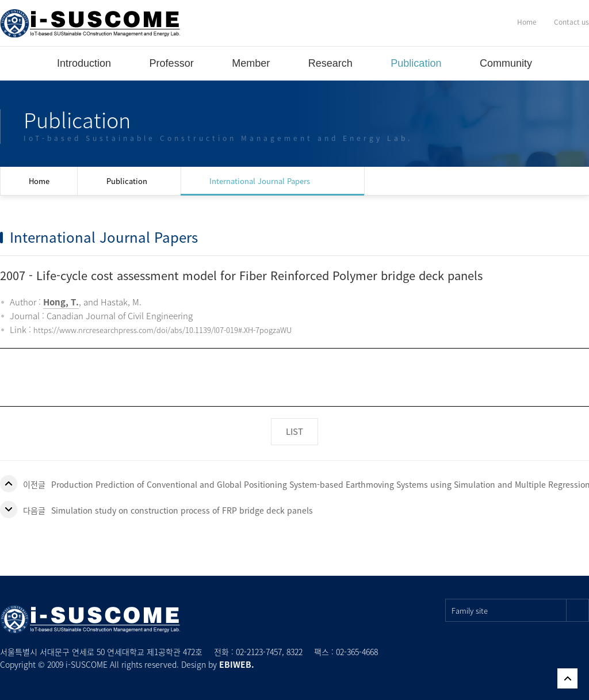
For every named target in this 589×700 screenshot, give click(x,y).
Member (251, 63)
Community (506, 63)
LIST (294, 431)
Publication (416, 63)
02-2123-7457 (259, 652)
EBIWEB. (237, 664)
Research (330, 63)
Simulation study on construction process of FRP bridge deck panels (182, 510)
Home (527, 22)
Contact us (571, 22)
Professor (172, 63)
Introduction (84, 63)
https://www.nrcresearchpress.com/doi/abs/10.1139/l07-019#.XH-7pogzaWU (162, 330)
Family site (520, 610)
